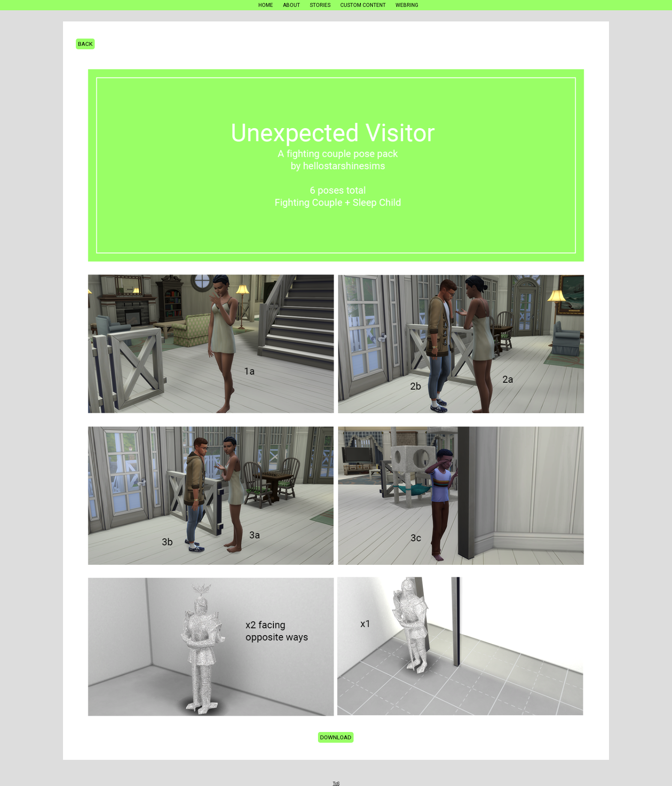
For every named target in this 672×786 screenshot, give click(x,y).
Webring (407, 5)
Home (266, 5)
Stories (320, 5)
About (291, 5)
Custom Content (363, 5)
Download (336, 737)
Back (85, 44)
